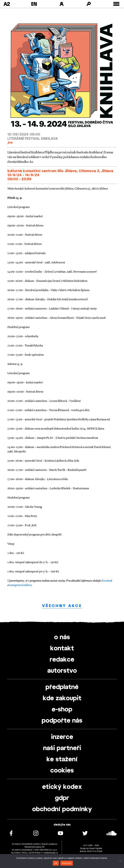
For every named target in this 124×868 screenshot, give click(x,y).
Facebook (107, 581)
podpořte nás (62, 721)
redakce (62, 660)
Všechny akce (62, 606)
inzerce (62, 737)
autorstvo (62, 671)
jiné (10, 143)
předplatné (62, 687)
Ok (56, 863)
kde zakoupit (62, 698)
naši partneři (62, 748)
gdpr (62, 798)
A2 (7, 4)
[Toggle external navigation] (116, 4)
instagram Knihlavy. (21, 585)
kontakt (62, 649)
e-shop (62, 710)
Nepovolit (67, 863)
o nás (62, 637)
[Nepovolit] (120, 861)
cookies (62, 771)
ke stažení (62, 759)
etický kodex (62, 787)
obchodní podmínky (62, 809)
